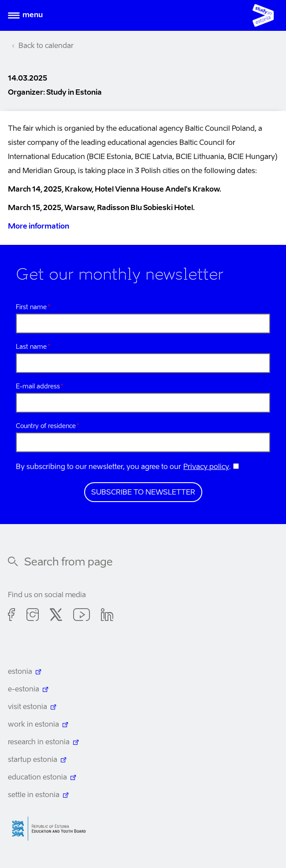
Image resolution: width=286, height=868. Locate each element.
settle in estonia (34, 795)
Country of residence (46, 426)
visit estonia (28, 707)
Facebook (12, 616)
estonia (20, 672)
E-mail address (38, 387)
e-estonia (24, 690)
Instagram (33, 616)
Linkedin (107, 616)
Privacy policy (206, 467)
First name (31, 307)
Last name (31, 347)
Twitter (56, 616)
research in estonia (39, 742)
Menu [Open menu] (33, 15)
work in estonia (33, 725)
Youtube (82, 616)
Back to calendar (46, 46)
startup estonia (33, 760)
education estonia (37, 778)
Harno (52, 829)
